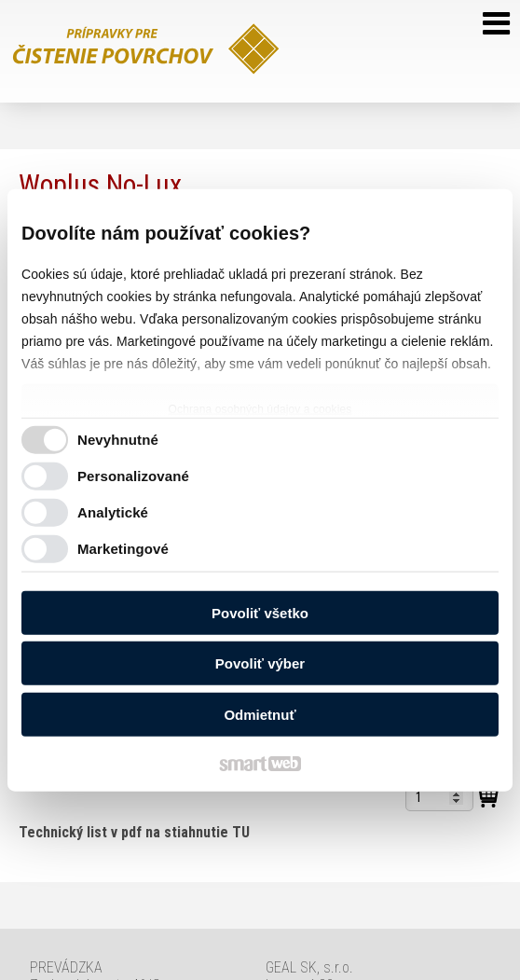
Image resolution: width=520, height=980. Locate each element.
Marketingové (123, 549)
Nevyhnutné (118, 440)
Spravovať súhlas (350, 954)
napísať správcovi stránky (382, 938)
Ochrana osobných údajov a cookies (260, 408)
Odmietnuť (260, 714)
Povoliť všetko (260, 612)
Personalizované (133, 476)
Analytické (113, 512)
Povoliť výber (260, 663)
